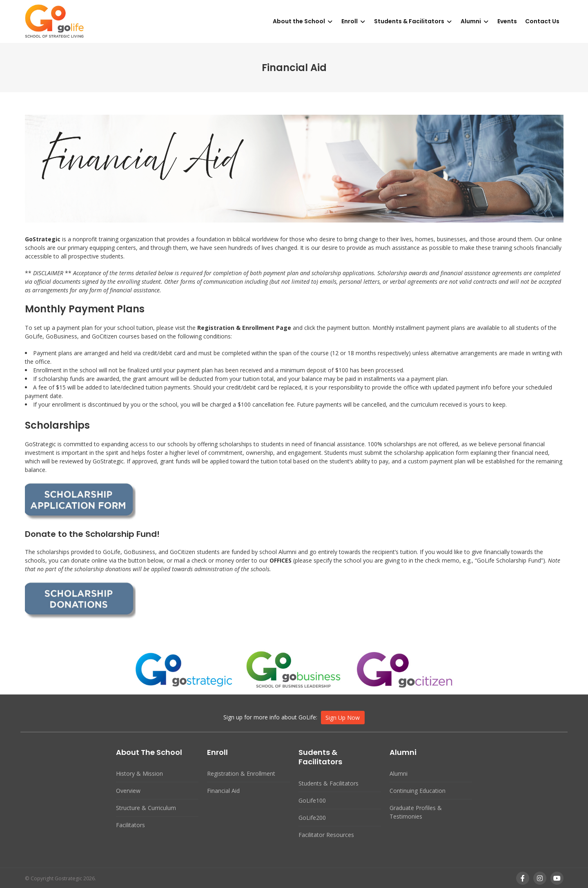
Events (507, 21)
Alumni (471, 21)
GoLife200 (312, 818)
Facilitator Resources (326, 835)
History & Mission (139, 773)
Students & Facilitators (409, 21)
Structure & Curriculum (146, 808)
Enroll (350, 21)
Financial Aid (223, 791)
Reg (203, 328)
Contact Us (542, 21)
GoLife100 (312, 800)
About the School (299, 21)
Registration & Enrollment (241, 773)
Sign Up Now (343, 718)
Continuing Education (418, 791)
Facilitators (130, 825)
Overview (128, 791)
